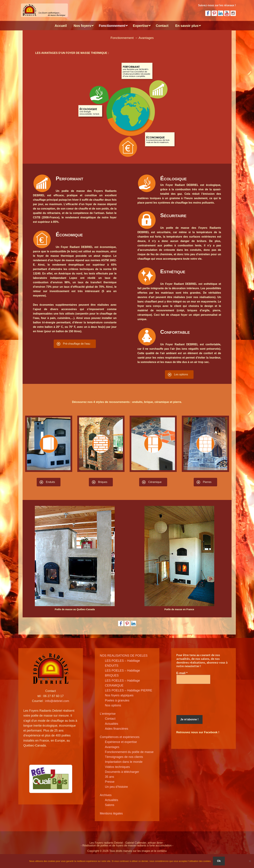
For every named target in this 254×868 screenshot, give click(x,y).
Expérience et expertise (121, 742)
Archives (106, 795)
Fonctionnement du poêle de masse (129, 752)
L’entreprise (108, 714)
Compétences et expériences (120, 737)
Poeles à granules (117, 700)
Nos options (113, 705)
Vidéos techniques (117, 767)
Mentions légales (111, 813)
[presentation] (190, 700)
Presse (110, 782)
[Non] (250, 861)
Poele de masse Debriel (44, 10)
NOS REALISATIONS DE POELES (124, 656)
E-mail (182, 673)
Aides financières (117, 729)
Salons (110, 805)
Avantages (112, 747)
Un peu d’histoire (116, 787)
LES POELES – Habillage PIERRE (129, 690)
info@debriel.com (57, 701)
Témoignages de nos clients (124, 757)
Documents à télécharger (122, 772)
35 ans (110, 777)
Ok (219, 861)
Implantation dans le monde (124, 762)
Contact (110, 719)
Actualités (112, 724)
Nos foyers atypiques (119, 695)
